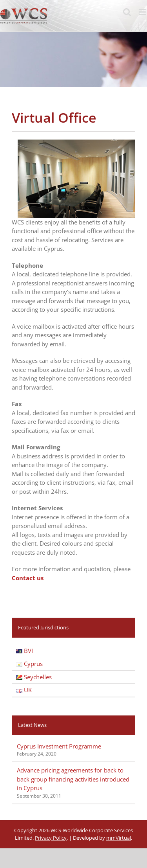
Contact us (28, 578)
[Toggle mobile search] (127, 12)
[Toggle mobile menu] (143, 12)
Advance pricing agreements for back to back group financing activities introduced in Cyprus (73, 779)
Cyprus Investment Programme (59, 746)
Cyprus (29, 664)
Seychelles (34, 677)
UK (24, 690)
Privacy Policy (51, 838)
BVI (24, 651)
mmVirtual (119, 838)
